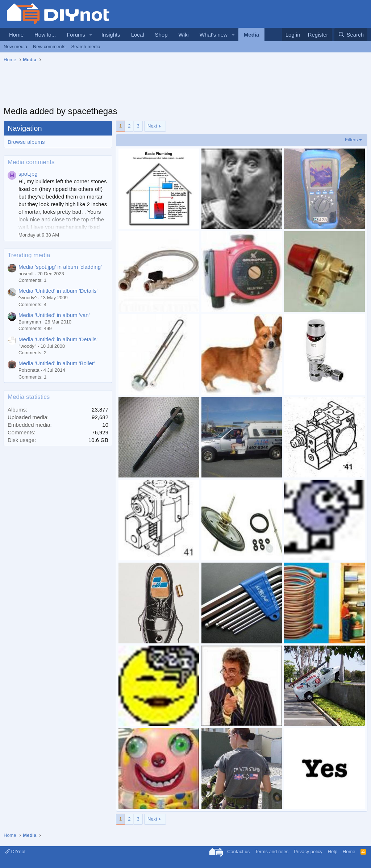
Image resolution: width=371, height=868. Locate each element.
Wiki (184, 35)
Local (138, 35)
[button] (91, 35)
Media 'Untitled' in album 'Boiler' (57, 363)
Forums (76, 35)
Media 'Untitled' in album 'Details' (58, 291)
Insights (111, 35)
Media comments (31, 162)
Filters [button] (351, 140)
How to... (45, 35)
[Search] (351, 35)
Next (152, 126)
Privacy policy (308, 852)
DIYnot (15, 852)
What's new (214, 35)
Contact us (238, 852)
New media (15, 47)
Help (333, 852)
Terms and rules (272, 852)
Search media (86, 47)
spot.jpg (28, 174)
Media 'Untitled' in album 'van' (54, 315)
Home (16, 35)
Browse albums (26, 142)
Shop (161, 35)
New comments (49, 47)
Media (252, 35)
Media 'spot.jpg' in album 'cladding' (60, 267)
